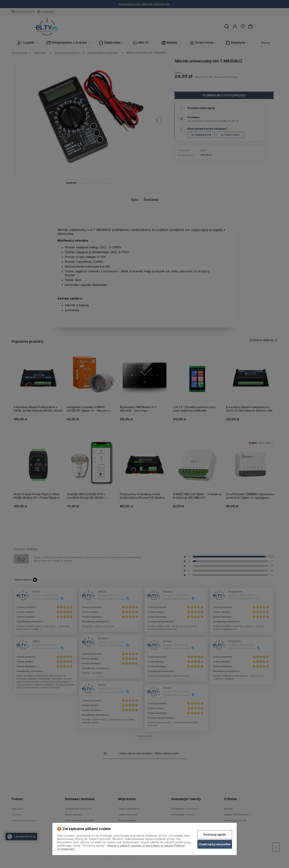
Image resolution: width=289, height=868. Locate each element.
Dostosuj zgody (215, 834)
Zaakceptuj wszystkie (215, 844)
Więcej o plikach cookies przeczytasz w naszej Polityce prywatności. (121, 847)
